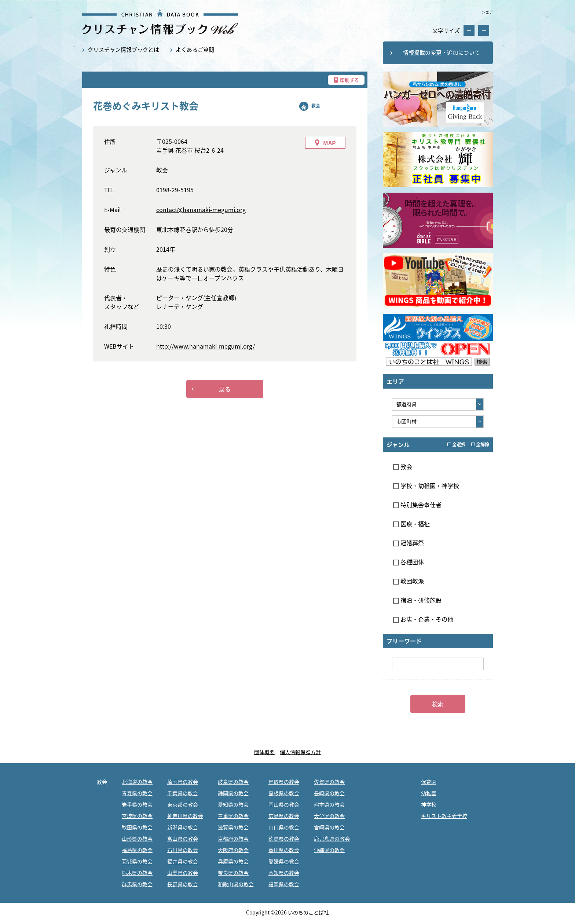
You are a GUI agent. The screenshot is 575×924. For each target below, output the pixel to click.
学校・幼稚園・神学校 (426, 485)
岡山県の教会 (284, 804)
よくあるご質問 (195, 50)
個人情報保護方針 (300, 752)
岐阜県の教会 (233, 782)
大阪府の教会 (233, 850)
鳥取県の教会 (284, 782)
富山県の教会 (183, 838)
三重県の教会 (233, 816)
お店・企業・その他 (423, 619)
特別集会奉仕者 (417, 505)
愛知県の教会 (233, 804)
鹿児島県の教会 (332, 838)
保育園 (429, 782)
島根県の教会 (284, 793)
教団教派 (409, 581)
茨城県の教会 (137, 861)
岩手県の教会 (137, 804)
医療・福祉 (411, 524)
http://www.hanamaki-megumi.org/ (206, 346)
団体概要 (264, 752)
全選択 (456, 444)
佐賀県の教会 (329, 782)
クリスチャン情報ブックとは (123, 50)
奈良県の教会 (233, 873)
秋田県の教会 (137, 827)
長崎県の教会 (329, 793)
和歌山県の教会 (236, 884)
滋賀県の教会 (233, 827)
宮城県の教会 (137, 816)
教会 (316, 106)
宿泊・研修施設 (417, 600)
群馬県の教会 (137, 884)
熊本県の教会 (329, 804)
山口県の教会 (284, 827)
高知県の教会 (284, 873)
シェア (487, 12)
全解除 (480, 444)
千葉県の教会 (183, 793)
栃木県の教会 (137, 873)
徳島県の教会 (284, 838)
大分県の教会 (329, 816)
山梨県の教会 (183, 873)
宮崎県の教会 (329, 827)
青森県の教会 (137, 793)
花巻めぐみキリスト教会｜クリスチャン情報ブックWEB (160, 22)
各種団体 (409, 562)
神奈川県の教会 (185, 816)
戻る (225, 389)
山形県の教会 (137, 838)
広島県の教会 (284, 816)
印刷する (349, 80)
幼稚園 (429, 793)
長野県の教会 (183, 884)
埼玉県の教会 (183, 782)
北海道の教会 (137, 782)
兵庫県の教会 (233, 861)
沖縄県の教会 (329, 850)
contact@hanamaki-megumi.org (201, 210)
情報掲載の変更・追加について (442, 52)
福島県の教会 (137, 850)
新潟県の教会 (183, 827)
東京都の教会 (183, 804)
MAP (329, 143)
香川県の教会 (284, 850)
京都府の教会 (233, 838)
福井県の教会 (183, 861)
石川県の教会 (183, 850)
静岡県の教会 (233, 793)
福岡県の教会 (284, 884)
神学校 (429, 804)
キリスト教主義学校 (444, 816)
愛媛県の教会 (284, 861)
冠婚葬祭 (409, 543)
